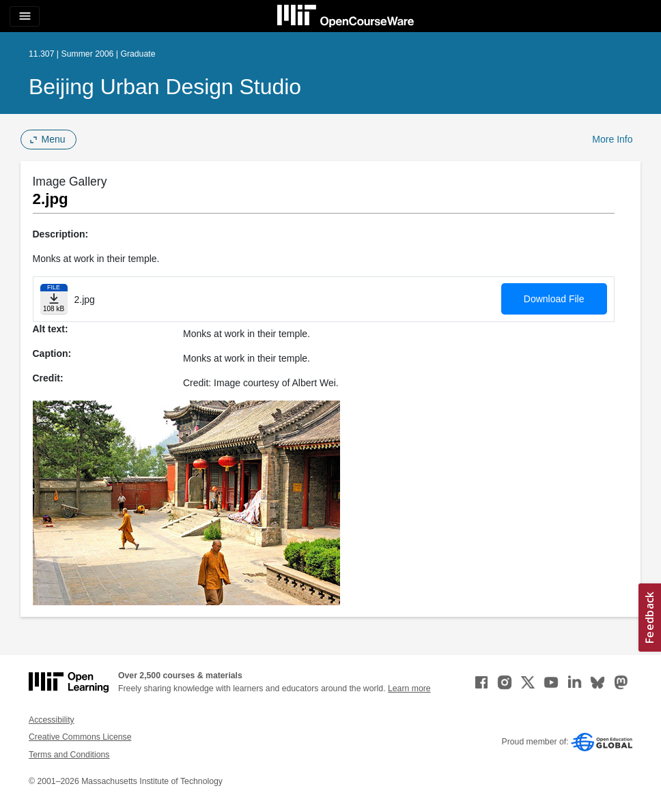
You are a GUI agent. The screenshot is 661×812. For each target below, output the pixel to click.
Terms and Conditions (69, 755)
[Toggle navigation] (25, 16)
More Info (612, 139)
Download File (554, 299)
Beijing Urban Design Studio (165, 87)
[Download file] (54, 299)
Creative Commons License (80, 737)
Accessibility (52, 720)
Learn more (409, 688)
